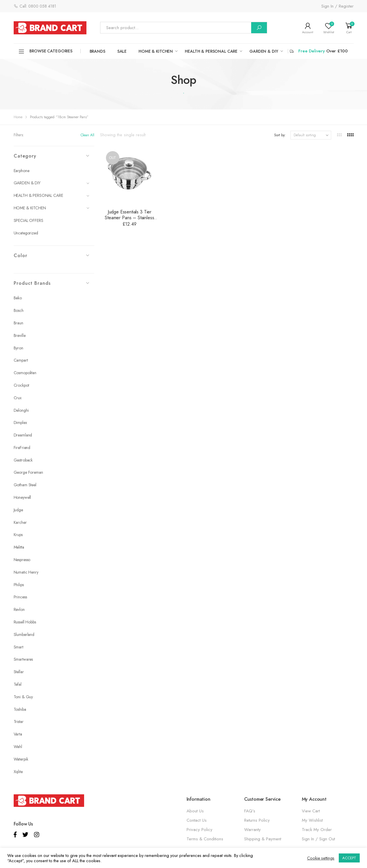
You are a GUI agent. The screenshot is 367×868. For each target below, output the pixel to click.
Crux (18, 398)
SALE (122, 51)
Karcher (20, 522)
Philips (19, 585)
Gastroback (23, 460)
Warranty (252, 830)
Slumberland (24, 634)
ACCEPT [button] (349, 858)
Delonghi (21, 410)
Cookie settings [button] (321, 858)
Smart (18, 647)
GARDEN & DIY (264, 51)
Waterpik (21, 759)
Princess (20, 597)
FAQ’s (250, 811)
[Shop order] (311, 135)
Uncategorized (26, 233)
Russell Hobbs (25, 622)
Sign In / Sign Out (318, 839)
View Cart (311, 811)
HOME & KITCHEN (156, 51)
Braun (18, 323)
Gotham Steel (25, 485)
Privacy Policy (200, 830)
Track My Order (317, 830)
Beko (18, 298)
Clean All (87, 135)
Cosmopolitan (25, 373)
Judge (18, 510)
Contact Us (197, 820)
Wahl (18, 747)
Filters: (19, 135)
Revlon (19, 609)
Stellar (19, 672)
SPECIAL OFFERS (29, 220)
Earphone (22, 171)
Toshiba (20, 709)
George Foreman (28, 472)
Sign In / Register (337, 6)
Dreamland (23, 435)
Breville (20, 335)
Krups (18, 535)
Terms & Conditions (205, 839)
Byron (18, 348)
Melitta (19, 547)
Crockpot (21, 385)
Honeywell (22, 497)
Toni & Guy (23, 697)
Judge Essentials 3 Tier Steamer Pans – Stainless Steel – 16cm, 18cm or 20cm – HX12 (129, 221)
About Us (195, 811)
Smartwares (23, 659)
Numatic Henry (26, 572)
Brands (97, 51)
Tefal (18, 684)
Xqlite (18, 772)
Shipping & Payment (263, 839)
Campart (21, 360)
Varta (18, 734)
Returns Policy (257, 820)
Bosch (19, 310)
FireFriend (22, 448)
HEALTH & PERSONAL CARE (211, 51)
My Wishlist (312, 820)
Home (18, 117)
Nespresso (22, 560)
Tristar (19, 722)
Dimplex (20, 422)
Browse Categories (45, 52)
